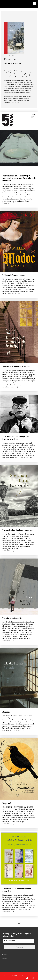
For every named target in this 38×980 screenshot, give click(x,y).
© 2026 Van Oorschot (18, 976)
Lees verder (8, 203)
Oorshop (5, 958)
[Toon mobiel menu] (34, 4)
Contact (5, 955)
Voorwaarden (7, 976)
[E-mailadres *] (19, 941)
